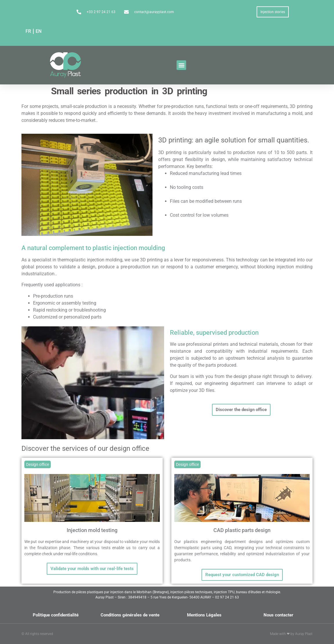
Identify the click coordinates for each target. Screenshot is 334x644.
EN (39, 31)
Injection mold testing (92, 530)
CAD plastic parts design (242, 530)
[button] (181, 65)
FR (28, 31)
